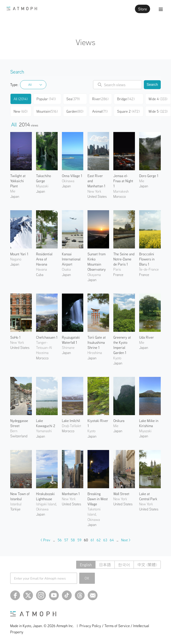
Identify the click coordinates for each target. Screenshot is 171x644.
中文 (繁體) (147, 565)
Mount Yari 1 (19, 254)
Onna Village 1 (72, 176)
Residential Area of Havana (44, 259)
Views (85, 42)
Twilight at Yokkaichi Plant (18, 181)
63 (105, 540)
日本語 (104, 565)
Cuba (40, 275)
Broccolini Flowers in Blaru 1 (147, 259)
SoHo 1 (15, 337)
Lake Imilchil (71, 421)
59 (79, 540)
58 (73, 540)
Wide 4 (158, 99)
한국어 (124, 565)
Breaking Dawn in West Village (98, 499)
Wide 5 (158, 111)
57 (66, 540)
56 (60, 540)
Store (142, 9)
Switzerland (19, 436)
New (20, 111)
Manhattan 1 (71, 494)
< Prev (45, 540)
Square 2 (128, 111)
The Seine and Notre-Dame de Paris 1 (124, 259)
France (118, 275)
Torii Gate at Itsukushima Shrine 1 (97, 342)
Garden (75, 111)
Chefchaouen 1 (47, 337)
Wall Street (121, 494)
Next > (126, 540)
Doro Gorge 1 (149, 176)
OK (87, 578)
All (30, 85)
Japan (15, 196)
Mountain (47, 111)
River (100, 99)
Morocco (120, 196)
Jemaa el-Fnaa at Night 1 (123, 181)
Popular (46, 99)
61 (92, 540)
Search (152, 85)
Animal (100, 111)
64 (112, 540)
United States (97, 196)
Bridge (126, 99)
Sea (73, 99)
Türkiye (15, 509)
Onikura (119, 421)
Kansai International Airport (71, 259)
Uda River (147, 337)
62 (99, 540)
